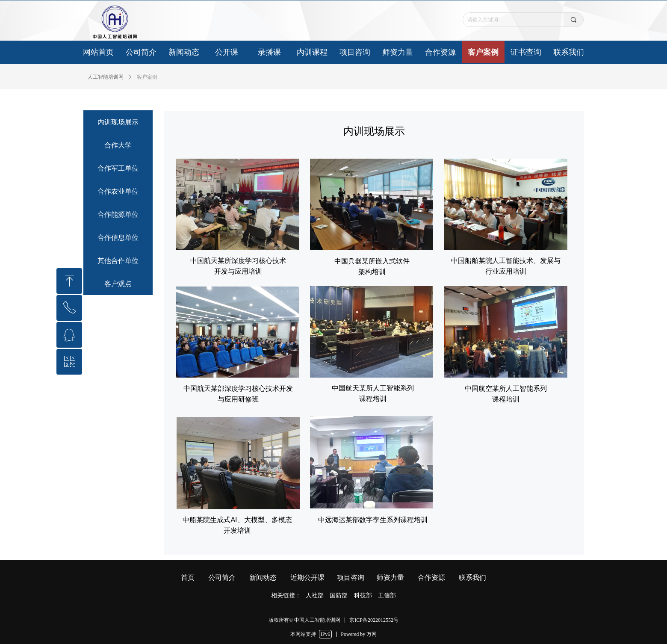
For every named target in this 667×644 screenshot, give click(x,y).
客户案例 (147, 77)
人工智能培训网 (106, 77)
